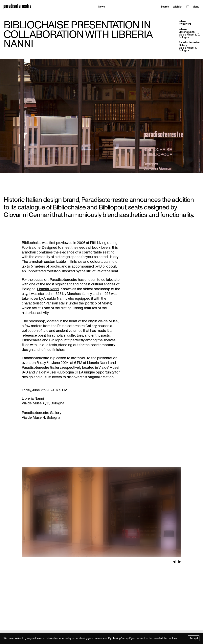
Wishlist (178, 7)
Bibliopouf (108, 266)
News (102, 7)
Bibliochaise (32, 243)
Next (180, 560)
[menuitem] (188, 7)
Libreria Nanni (48, 289)
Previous (174, 560)
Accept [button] (194, 638)
